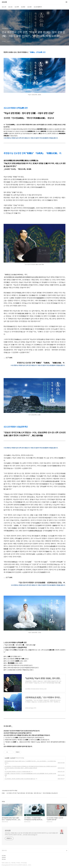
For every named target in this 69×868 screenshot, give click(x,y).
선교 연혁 (17, 7)
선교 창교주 (13, 758)
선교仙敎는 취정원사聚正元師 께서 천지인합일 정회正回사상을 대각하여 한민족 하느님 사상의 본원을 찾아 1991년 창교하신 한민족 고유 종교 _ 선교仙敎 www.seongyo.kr (31, 834)
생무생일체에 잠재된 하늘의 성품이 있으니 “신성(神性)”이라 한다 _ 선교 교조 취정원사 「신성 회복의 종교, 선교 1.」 (30, 762)
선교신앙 (4, 2)
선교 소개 (4, 7)
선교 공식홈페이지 (38, 7)
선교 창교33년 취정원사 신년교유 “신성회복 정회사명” (18, 772)
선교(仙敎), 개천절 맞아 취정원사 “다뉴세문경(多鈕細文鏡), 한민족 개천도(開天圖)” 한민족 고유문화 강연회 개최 (30, 774)
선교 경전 (29, 7)
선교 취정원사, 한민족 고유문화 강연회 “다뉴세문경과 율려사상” (20, 779)
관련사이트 (4, 850)
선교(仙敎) (7, 758)
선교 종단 (23, 7)
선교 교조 (10, 7)
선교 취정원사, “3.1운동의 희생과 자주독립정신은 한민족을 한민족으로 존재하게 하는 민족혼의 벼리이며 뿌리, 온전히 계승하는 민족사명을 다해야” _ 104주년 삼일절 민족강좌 (31, 767)
